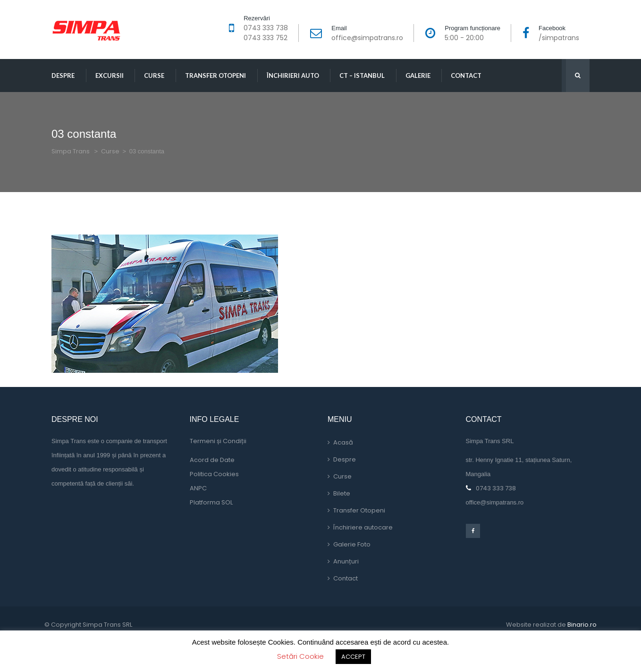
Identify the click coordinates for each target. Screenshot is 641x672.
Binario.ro (582, 625)
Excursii (110, 76)
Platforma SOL (211, 502)
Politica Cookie (214, 474)
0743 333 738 (266, 28)
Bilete (342, 493)
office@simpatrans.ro (367, 38)
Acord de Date (212, 460)
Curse (154, 76)
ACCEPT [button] (353, 657)
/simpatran (559, 38)
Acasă (343, 442)
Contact (466, 76)
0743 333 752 (266, 38)
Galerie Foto (352, 544)
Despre (63, 76)
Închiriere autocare (363, 527)
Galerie (418, 76)
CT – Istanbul (362, 76)
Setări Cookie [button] (300, 656)
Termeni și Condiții (218, 441)
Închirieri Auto (293, 76)
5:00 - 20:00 (464, 38)
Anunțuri (346, 561)
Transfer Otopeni (215, 76)
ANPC (198, 488)
